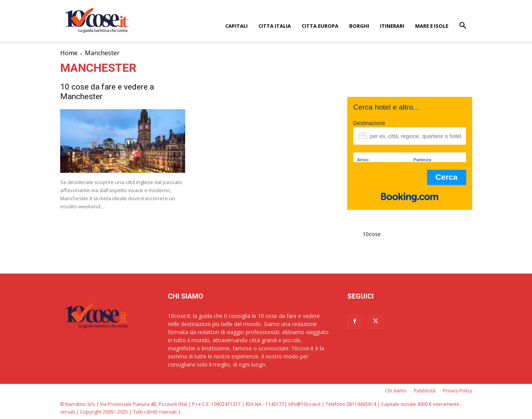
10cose (372, 234)
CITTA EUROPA (320, 26)
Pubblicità (425, 391)
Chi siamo (396, 391)
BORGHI (359, 26)
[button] (463, 26)
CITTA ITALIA (275, 26)
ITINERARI (392, 26)
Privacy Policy (458, 391)
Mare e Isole (432, 26)
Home (69, 53)
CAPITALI (236, 26)
